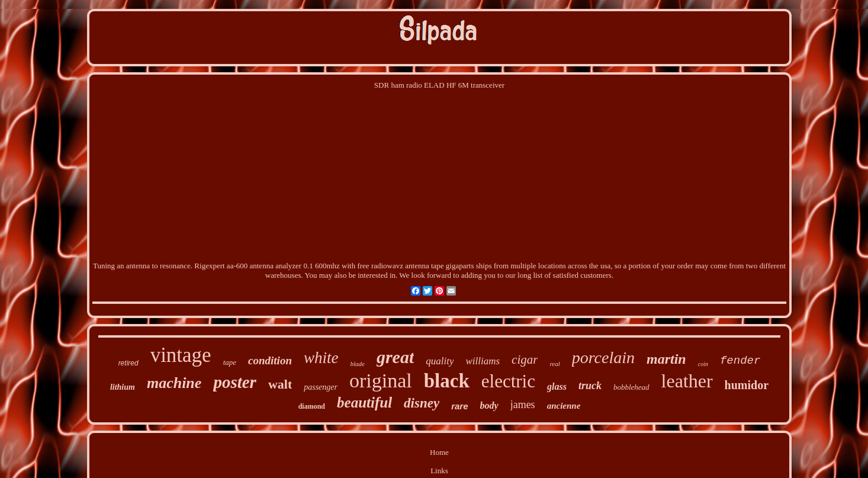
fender (740, 361)
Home (439, 452)
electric (508, 381)
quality (440, 361)
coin (703, 364)
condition (270, 360)
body (489, 405)
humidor (747, 385)
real (554, 364)
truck (590, 386)
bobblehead (631, 387)
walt (280, 384)
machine (174, 383)
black (447, 381)
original (381, 381)
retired (128, 363)
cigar (525, 360)
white (321, 358)
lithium (123, 387)
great (395, 357)
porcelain (603, 357)
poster (235, 382)
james (523, 405)
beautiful (364, 402)
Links (439, 471)
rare (459, 406)
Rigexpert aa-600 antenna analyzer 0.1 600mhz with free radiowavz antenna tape (319, 266)
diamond (312, 406)
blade (357, 364)
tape (230, 362)
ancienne (564, 406)
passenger (321, 387)
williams (483, 361)
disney (422, 403)
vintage (181, 355)
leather (687, 381)
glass (557, 386)
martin (666, 359)
